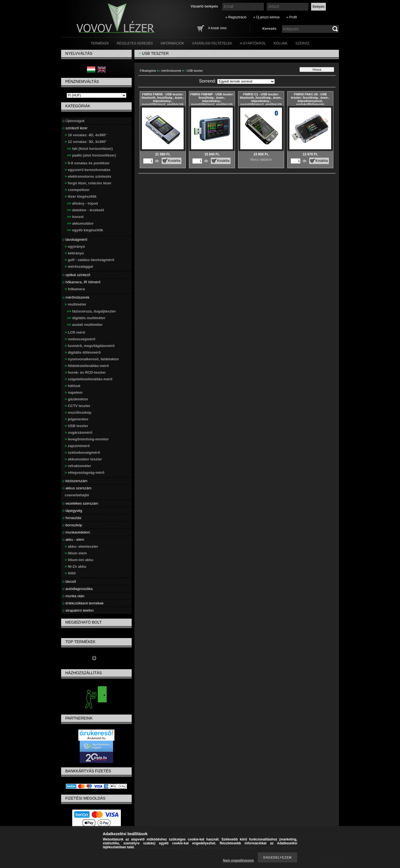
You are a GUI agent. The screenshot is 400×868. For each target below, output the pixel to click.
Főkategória (148, 71)
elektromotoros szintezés (88, 176)
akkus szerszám (77, 488)
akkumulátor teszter (83, 459)
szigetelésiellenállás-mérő (89, 379)
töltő (70, 573)
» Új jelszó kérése (267, 17)
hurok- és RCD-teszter (85, 372)
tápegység (72, 511)
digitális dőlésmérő (83, 352)
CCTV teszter (77, 406)
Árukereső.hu (96, 738)
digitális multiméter (86, 318)
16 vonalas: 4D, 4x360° (86, 135)
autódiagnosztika (77, 589)
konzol (75, 217)
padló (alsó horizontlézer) (91, 155)
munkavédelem (76, 532)
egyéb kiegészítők (85, 230)
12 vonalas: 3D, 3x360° (86, 142)
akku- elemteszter (81, 546)
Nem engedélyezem (238, 860)
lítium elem (76, 553)
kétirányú (74, 253)
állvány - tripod (82, 203)
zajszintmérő (77, 446)
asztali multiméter (85, 325)
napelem (74, 392)
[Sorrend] (246, 81)
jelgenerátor (77, 419)
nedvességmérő (80, 339)
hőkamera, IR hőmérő (82, 282)
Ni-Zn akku (76, 566)
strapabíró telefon (78, 610)
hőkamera (75, 289)
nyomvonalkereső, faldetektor (92, 359)
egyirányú (75, 246)
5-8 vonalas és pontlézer (87, 163)
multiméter (76, 304)
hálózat (72, 386)
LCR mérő (75, 332)
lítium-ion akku (79, 560)
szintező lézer (75, 128)
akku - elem (73, 540)
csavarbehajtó (77, 495)
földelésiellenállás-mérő (87, 366)
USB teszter (76, 426)
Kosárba (174, 161)
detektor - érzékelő (86, 210)
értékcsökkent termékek (83, 603)
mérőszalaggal (79, 266)
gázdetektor (76, 399)
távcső (69, 581)
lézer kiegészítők (81, 196)
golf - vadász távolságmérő (89, 260)
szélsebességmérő (82, 452)
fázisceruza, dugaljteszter (91, 311)
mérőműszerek (76, 297)
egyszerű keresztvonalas (87, 170)
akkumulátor (80, 223)
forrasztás (72, 518)
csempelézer (77, 190)
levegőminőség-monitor (87, 439)
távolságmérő (75, 240)
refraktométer (78, 466)
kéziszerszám (75, 481)
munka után (73, 596)
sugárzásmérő (78, 432)
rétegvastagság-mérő (85, 473)
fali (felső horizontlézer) (90, 149)
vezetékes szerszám (80, 503)
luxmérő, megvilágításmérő (90, 346)
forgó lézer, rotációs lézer (88, 183)
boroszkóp (72, 525)
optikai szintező (76, 275)
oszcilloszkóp (78, 412)
